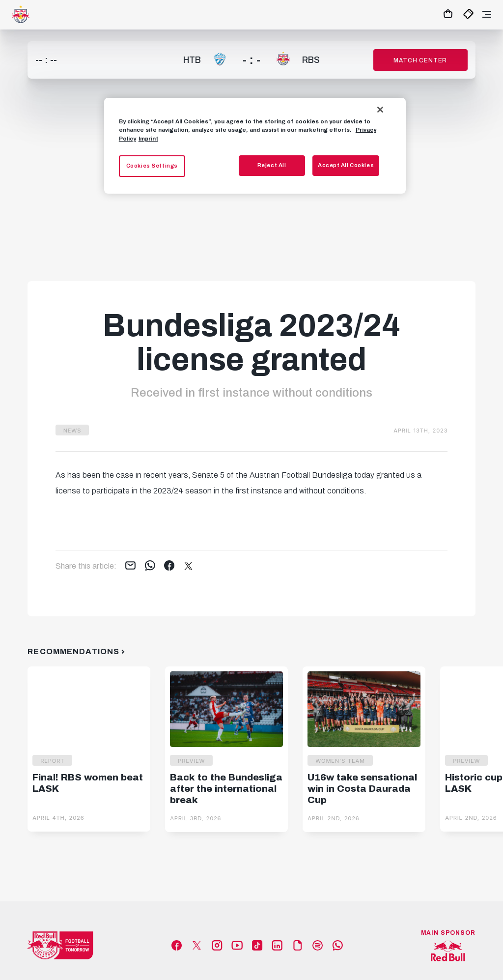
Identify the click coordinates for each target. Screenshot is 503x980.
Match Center (420, 60)
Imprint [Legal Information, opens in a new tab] (148, 139)
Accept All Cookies (346, 165)
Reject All (272, 165)
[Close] (380, 110)
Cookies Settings (152, 166)
